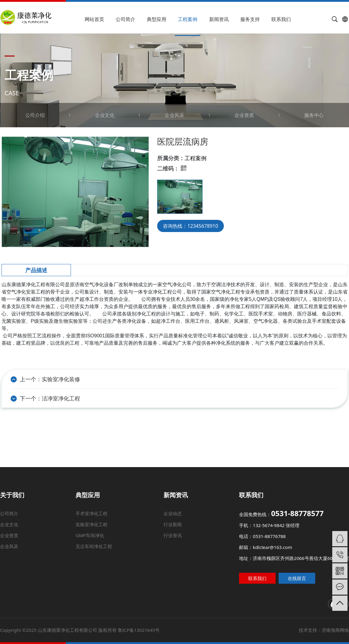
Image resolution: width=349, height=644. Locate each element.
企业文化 (105, 115)
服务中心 (314, 115)
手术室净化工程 (107, 529)
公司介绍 (35, 115)
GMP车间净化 (98, 542)
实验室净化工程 (103, 535)
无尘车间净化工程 (97, 549)
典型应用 (157, 19)
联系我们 (281, 19)
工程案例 (188, 19)
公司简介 (125, 19)
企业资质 (244, 115)
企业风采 (174, 115)
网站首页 (94, 19)
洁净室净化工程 (61, 398)
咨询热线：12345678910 (190, 226)
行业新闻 (173, 535)
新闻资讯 (219, 19)
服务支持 (250, 19)
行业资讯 (173, 542)
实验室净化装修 (61, 379)
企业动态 (173, 529)
